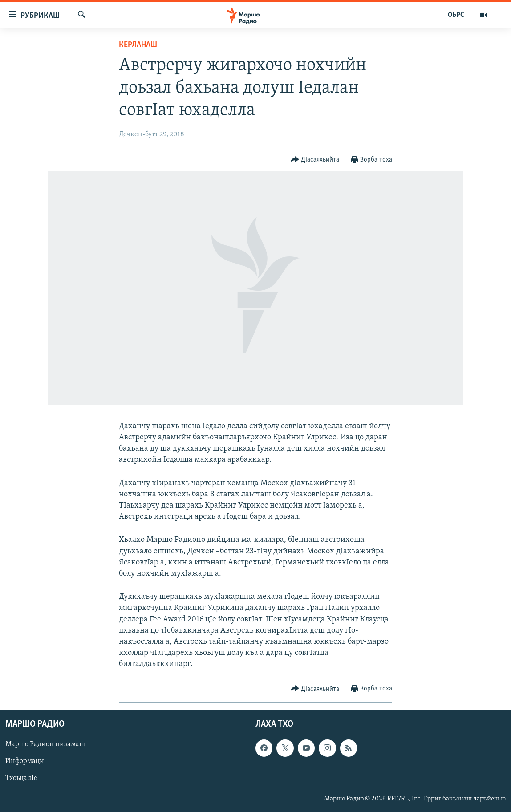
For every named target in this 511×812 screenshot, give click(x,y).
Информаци (25, 761)
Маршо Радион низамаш (45, 744)
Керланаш (138, 45)
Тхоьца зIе (21, 778)
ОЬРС (456, 15)
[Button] (315, 160)
